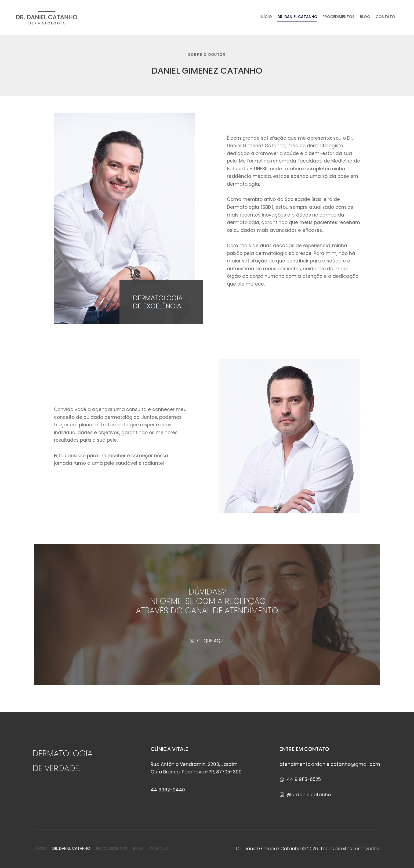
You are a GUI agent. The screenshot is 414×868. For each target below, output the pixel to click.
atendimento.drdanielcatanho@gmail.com (330, 764)
